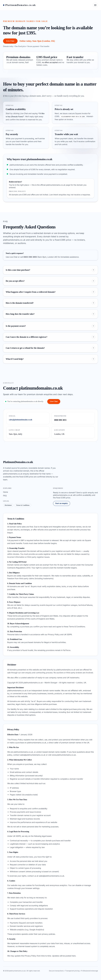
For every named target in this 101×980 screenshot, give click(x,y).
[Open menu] (95, 5)
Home (5, 492)
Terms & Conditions (23, 505)
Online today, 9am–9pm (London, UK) (37, 41)
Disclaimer (8, 505)
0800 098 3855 (30, 257)
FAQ (5, 496)
